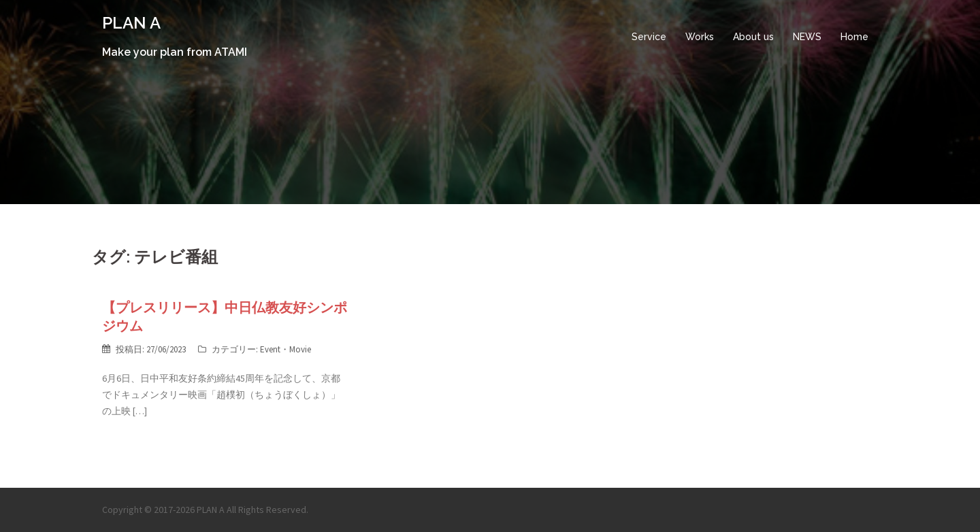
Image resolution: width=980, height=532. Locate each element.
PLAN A (131, 23)
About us (753, 37)
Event (270, 349)
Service (649, 37)
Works (700, 37)
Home (854, 37)
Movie (300, 349)
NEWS (807, 37)
